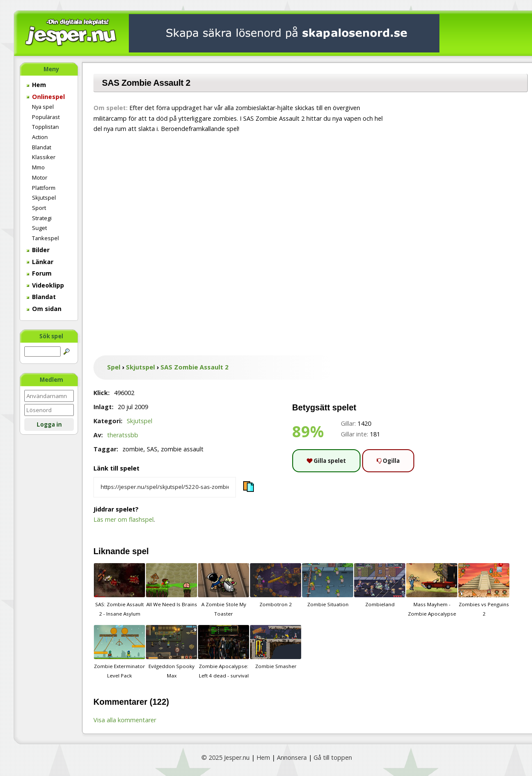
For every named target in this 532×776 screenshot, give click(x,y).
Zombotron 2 (276, 585)
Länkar (40, 262)
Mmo (38, 167)
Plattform (44, 188)
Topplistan (45, 127)
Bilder (38, 250)
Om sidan (44, 309)
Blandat (42, 147)
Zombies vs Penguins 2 (484, 590)
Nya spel (43, 107)
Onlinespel (46, 97)
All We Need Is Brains (172, 585)
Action (40, 137)
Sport (39, 208)
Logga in (49, 424)
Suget (39, 228)
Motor (40, 177)
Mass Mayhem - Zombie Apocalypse (432, 590)
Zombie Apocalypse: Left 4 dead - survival (224, 652)
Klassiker (44, 157)
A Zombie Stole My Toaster (224, 590)
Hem (36, 85)
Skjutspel (44, 198)
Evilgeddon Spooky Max (172, 652)
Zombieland (380, 585)
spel (141, 551)
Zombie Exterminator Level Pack (119, 652)
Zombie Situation (328, 585)
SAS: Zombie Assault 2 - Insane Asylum (119, 590)
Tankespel (45, 238)
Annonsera (292, 757)
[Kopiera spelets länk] (165, 487)
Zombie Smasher (276, 647)
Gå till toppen (333, 757)
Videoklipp (45, 285)
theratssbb (123, 435)
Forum (39, 273)
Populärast (46, 117)
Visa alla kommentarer (125, 720)
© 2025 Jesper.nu (225, 757)
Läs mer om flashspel (124, 519)
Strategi (42, 218)
